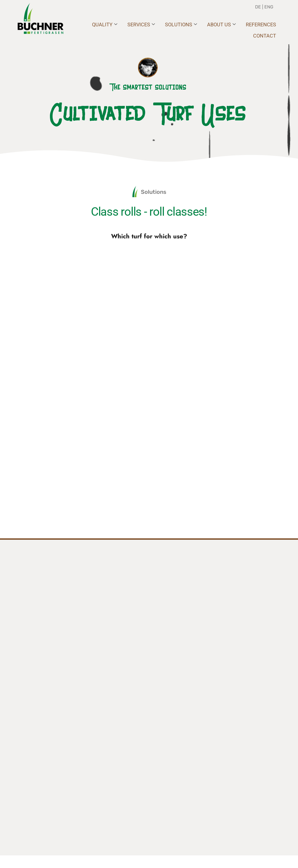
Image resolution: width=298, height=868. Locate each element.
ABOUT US (221, 25)
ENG (269, 7)
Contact (265, 36)
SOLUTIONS (181, 25)
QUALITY (105, 25)
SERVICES (141, 25)
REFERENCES (261, 25)
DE (259, 7)
